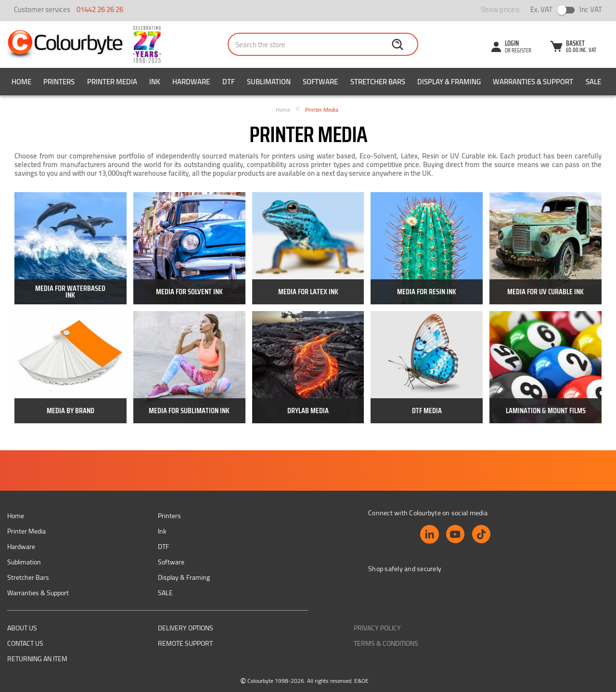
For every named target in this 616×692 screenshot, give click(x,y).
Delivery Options (186, 628)
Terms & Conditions (386, 643)
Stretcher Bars (378, 82)
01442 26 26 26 (100, 9)
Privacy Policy (377, 628)
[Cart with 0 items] (573, 48)
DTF (229, 82)
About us (22, 628)
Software (320, 82)
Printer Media (112, 82)
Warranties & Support (533, 82)
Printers (59, 82)
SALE (593, 82)
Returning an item (37, 659)
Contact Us (25, 643)
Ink (155, 82)
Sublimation (269, 82)
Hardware (191, 82)
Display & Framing (449, 82)
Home (21, 82)
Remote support (185, 643)
